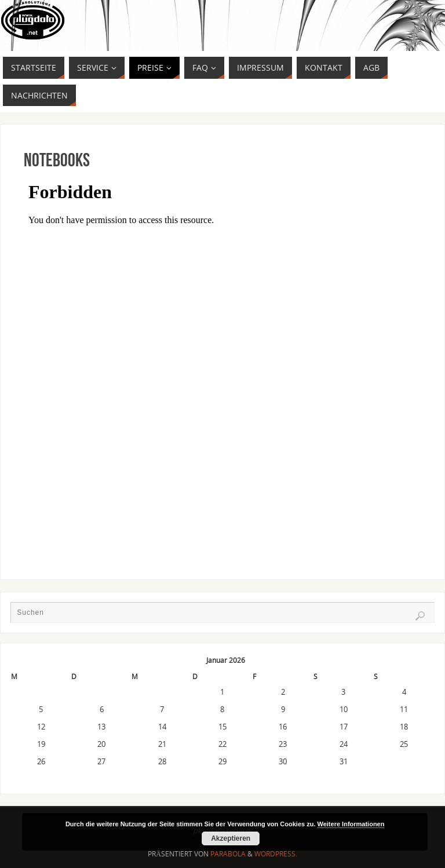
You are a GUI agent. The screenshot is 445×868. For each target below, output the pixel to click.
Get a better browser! (222, 353)
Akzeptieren (231, 838)
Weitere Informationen (351, 824)
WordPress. (276, 854)
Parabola (228, 854)
